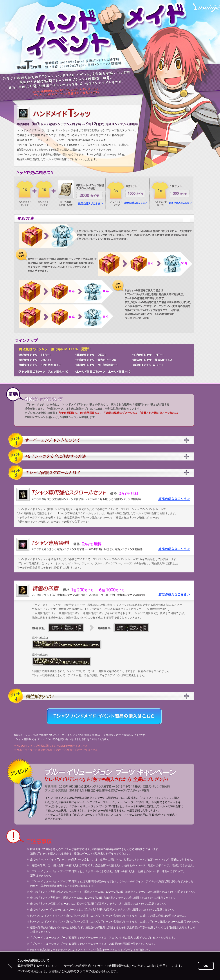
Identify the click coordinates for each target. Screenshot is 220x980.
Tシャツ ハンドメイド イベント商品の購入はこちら (104, 716)
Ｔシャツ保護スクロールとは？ (102, 473)
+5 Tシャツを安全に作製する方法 (102, 456)
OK (206, 966)
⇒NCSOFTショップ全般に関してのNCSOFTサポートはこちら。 (53, 746)
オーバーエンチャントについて (102, 440)
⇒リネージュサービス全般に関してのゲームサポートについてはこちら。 (58, 750)
